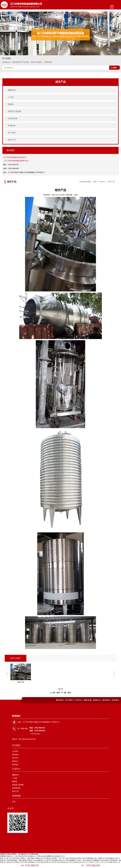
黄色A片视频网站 (93, 860)
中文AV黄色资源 (75, 863)
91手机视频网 (70, 860)
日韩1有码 (104, 860)
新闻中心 (97, 700)
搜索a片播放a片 (36, 858)
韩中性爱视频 (88, 858)
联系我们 (106, 700)
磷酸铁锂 (12, 90)
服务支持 (88, 700)
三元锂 (11, 97)
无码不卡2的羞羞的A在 (60, 863)
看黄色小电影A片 (6, 863)
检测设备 (12, 126)
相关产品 (12, 140)
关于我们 (69, 700)
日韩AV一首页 (81, 860)
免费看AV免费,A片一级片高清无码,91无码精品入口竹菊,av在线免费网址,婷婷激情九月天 (32, 856)
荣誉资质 (15, 755)
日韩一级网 (97, 858)
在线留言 (115, 700)
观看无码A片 (59, 860)
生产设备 (12, 133)
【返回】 (60, 689)
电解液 (11, 104)
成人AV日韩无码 (13, 858)
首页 (95, 182)
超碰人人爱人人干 (96, 863)
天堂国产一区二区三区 (59, 858)
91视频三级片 (19, 863)
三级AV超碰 (22, 860)
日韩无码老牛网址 (75, 858)
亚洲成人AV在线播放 (35, 860)
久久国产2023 (48, 860)
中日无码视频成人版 (110, 858)
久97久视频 (108, 863)
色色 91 (3, 858)
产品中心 (102, 182)
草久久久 (85, 863)
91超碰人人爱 (24, 858)
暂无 (58, 693)
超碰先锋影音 (46, 863)
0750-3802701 (32, 865)
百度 (14, 802)
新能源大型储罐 (15, 111)
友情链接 (16, 796)
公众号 (11, 808)
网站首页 (60, 700)
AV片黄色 (47, 858)
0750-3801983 (93, 865)
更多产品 (15, 791)
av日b (38, 863)
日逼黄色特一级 (115, 860)
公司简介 (15, 751)
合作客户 (15, 758)
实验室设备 (13, 118)
